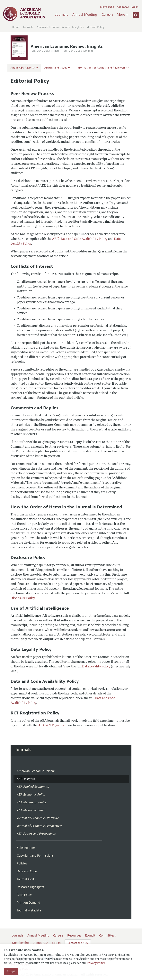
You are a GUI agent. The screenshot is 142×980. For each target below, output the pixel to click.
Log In (135, 7)
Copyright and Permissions (35, 856)
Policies (22, 863)
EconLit (90, 936)
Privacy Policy (96, 963)
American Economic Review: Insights (59, 27)
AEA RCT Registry (51, 726)
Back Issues (25, 895)
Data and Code (27, 871)
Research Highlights (30, 887)
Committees (107, 936)
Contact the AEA (78, 943)
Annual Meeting (85, 14)
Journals (62, 14)
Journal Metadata (29, 910)
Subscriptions (26, 848)
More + (122, 14)
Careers (108, 14)
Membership (107, 7)
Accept (11, 971)
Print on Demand (28, 903)
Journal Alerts (26, 879)
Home (16, 27)
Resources (74, 936)
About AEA (123, 7)
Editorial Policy (95, 27)
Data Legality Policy (96, 667)
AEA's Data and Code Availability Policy (80, 239)
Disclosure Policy (23, 598)
